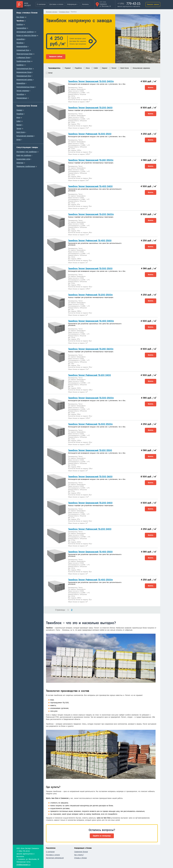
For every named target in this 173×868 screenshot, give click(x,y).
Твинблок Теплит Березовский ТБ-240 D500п (91, 160)
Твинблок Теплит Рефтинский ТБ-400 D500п (90, 580)
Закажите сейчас (56, 57)
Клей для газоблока (24, 155)
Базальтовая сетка (23, 159)
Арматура (20, 163)
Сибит (19, 121)
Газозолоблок (21, 28)
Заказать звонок (153, 4)
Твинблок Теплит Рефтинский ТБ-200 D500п (90, 295)
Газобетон (20, 65)
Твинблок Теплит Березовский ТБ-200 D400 (90, 503)
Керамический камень (24, 80)
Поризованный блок (24, 76)
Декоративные (22, 98)
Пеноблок (20, 43)
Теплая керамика (23, 91)
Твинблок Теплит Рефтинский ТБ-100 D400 (90, 375)
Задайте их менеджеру (102, 836)
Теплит (19, 129)
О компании (41, 4)
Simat (19, 140)
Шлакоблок (21, 39)
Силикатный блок (23, 50)
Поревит (19, 110)
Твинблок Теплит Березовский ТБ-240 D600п (91, 349)
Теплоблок (20, 94)
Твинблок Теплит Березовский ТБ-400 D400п (91, 321)
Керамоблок (21, 83)
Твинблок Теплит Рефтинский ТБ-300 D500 (90, 134)
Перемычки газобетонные (26, 166)
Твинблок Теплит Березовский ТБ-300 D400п (91, 81)
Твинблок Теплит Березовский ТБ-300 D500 (90, 269)
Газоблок (20, 24)
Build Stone (21, 132)
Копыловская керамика (25, 136)
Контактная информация (55, 858)
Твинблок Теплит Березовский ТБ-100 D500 (90, 450)
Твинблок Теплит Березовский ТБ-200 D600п (91, 214)
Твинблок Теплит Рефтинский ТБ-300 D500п (90, 424)
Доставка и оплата (56, 4)
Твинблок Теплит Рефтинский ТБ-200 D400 (90, 529)
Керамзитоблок (22, 47)
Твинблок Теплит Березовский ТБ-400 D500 (90, 552)
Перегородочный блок (24, 54)
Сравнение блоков (81, 852)
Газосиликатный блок (24, 69)
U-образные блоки (23, 58)
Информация (72, 4)
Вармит (19, 125)
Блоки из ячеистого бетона (26, 35)
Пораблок (20, 114)
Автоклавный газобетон (25, 32)
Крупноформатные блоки (25, 87)
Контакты (85, 4)
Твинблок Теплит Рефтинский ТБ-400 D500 (90, 241)
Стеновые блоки (64, 12)
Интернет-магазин (52, 12)
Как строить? (79, 855)
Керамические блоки (24, 72)
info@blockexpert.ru (23, 865)
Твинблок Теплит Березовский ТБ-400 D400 (90, 186)
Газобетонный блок (23, 61)
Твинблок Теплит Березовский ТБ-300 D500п (91, 398)
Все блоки (20, 17)
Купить (151, 87)
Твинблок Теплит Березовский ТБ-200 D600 (90, 108)
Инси (18, 118)
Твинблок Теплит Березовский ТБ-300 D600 (90, 477)
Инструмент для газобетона (27, 152)
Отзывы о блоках (81, 858)
